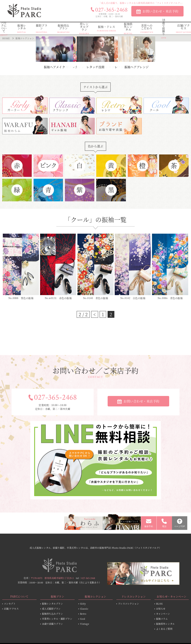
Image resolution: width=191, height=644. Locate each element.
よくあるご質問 (164, 629)
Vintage (85, 624)
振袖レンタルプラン (52, 604)
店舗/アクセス (11, 609)
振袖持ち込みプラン (52, 614)
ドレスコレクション (129, 604)
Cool (83, 619)
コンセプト (10, 604)
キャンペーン (163, 614)
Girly (83, 604)
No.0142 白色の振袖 (133, 298)
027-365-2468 (55, 397)
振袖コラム (162, 619)
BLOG (159, 604)
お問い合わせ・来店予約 (160, 11)
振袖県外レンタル (165, 624)
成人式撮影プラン (51, 609)
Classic (84, 609)
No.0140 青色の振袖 (95, 298)
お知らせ (161, 609)
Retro (83, 614)
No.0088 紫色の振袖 (21, 298)
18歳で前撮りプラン (53, 624)
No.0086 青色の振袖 (170, 298)
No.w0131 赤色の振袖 (58, 298)
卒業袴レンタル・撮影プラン (57, 619)
